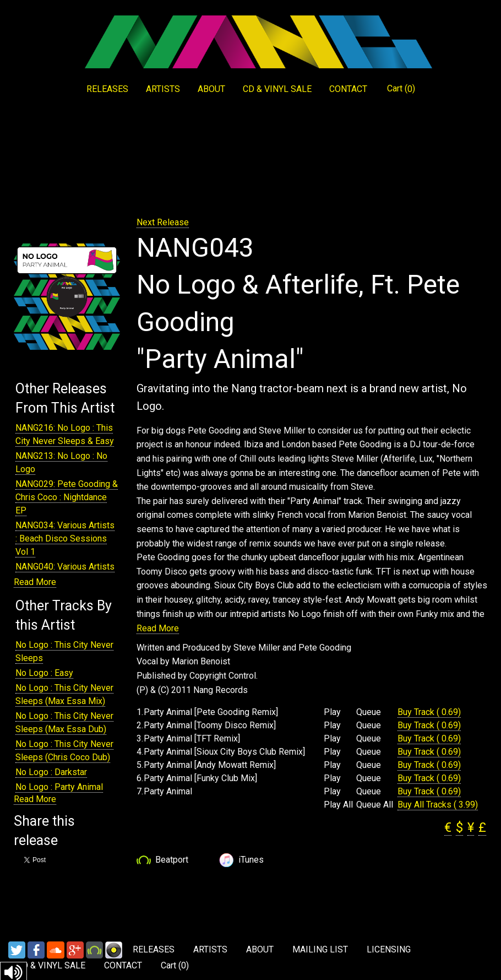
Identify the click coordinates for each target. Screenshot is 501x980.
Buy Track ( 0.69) (429, 712)
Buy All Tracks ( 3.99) (438, 805)
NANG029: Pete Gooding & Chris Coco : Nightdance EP (67, 497)
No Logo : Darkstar (51, 772)
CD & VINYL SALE (277, 89)
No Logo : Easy (44, 673)
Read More (35, 582)
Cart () (401, 89)
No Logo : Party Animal (59, 787)
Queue (369, 712)
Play (332, 712)
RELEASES (107, 89)
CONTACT (348, 89)
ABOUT (211, 89)
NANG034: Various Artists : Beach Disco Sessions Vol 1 (65, 538)
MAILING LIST (320, 949)
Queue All (375, 805)
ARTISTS (163, 89)
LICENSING (389, 949)
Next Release (163, 222)
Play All (338, 805)
